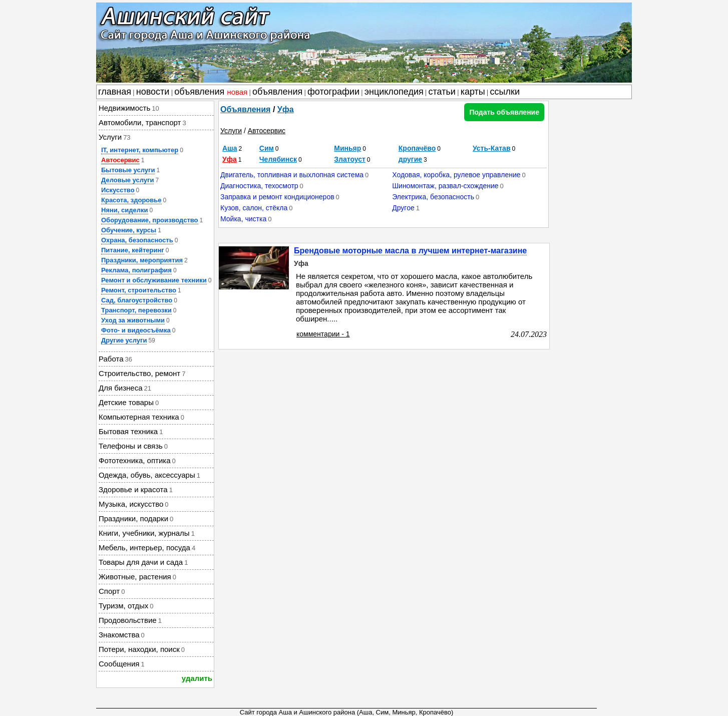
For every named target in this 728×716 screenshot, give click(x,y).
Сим (267, 148)
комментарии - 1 (323, 334)
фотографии (333, 92)
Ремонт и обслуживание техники (154, 280)
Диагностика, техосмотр (259, 186)
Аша (230, 148)
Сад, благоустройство (137, 300)
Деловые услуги (127, 180)
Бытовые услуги (128, 170)
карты (473, 92)
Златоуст (350, 159)
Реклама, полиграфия (136, 270)
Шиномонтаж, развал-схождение (445, 186)
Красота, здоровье (131, 200)
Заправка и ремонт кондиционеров (277, 197)
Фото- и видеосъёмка (136, 330)
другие (410, 159)
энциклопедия (394, 92)
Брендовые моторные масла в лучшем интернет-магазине (410, 251)
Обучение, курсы (129, 230)
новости (153, 92)
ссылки (505, 92)
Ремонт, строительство (139, 290)
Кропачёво (417, 148)
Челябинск (278, 159)
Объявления (245, 109)
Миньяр (347, 148)
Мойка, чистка (243, 219)
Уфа (286, 109)
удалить (197, 678)
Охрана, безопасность (137, 240)
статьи (442, 92)
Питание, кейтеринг (133, 250)
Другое (403, 208)
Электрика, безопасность (433, 197)
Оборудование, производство (150, 220)
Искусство (118, 190)
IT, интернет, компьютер (140, 150)
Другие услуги (124, 340)
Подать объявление (504, 112)
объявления (211, 92)
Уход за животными (133, 320)
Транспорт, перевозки (136, 310)
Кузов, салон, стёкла (254, 208)
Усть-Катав (492, 148)
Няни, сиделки (125, 210)
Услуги (231, 131)
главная (115, 92)
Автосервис (120, 160)
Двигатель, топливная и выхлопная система (292, 175)
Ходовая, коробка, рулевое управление (456, 175)
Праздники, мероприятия (142, 260)
